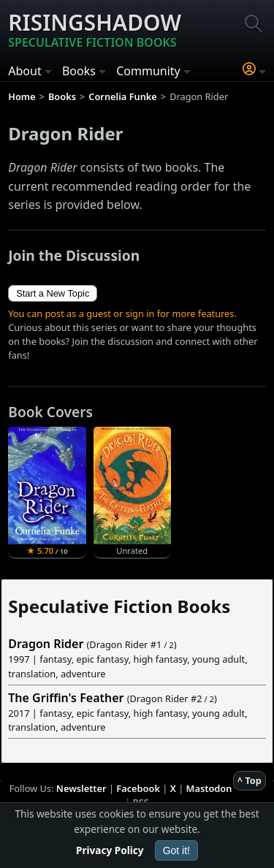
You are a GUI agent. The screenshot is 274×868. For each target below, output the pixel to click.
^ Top (250, 780)
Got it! (176, 850)
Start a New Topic (53, 293)
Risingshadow (95, 29)
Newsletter (81, 788)
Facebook (138, 788)
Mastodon (209, 788)
